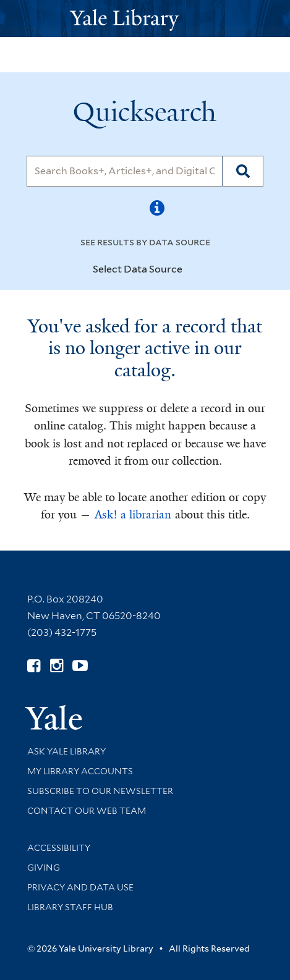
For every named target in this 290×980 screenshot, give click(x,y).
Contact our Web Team (87, 811)
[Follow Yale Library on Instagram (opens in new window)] (57, 666)
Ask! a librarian (133, 515)
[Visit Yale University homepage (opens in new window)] (53, 713)
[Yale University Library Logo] (145, 19)
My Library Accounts (80, 771)
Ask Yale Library (66, 751)
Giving (44, 868)
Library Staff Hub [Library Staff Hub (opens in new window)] (70, 907)
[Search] (125, 171)
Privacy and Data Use (80, 887)
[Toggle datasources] (193, 270)
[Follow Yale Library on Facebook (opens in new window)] (34, 666)
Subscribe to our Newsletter (100, 791)
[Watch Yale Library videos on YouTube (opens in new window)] (80, 666)
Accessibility (59, 848)
